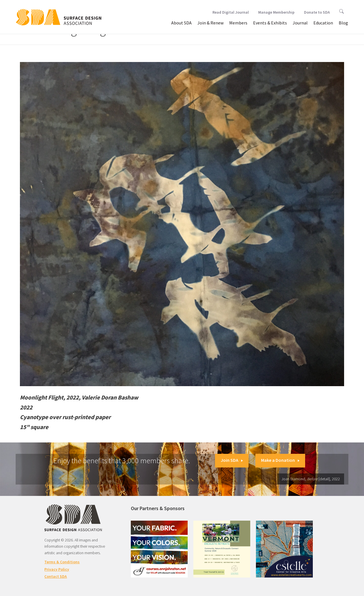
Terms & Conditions (62, 562)
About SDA (181, 23)
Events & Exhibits (270, 23)
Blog (343, 23)
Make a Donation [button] (280, 460)
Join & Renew (210, 23)
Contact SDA (56, 576)
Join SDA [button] (232, 460)
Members (238, 23)
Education (323, 23)
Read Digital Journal (231, 12)
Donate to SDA (317, 12)
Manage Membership (276, 12)
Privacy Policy (57, 569)
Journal (300, 23)
